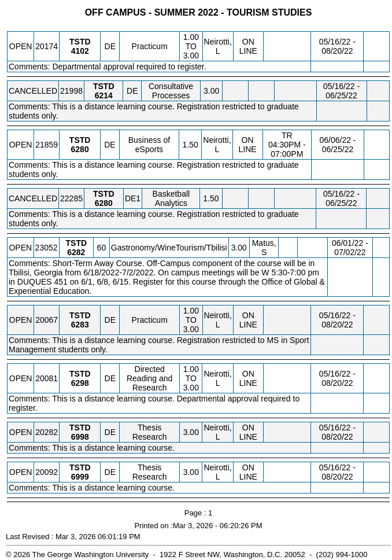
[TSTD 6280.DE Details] (80, 149)
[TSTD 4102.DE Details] (80, 51)
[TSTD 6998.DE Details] (80, 437)
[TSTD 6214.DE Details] (104, 95)
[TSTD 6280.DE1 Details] (104, 203)
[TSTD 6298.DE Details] (80, 383)
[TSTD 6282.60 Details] (76, 252)
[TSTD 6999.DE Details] (80, 477)
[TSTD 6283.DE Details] (80, 325)
